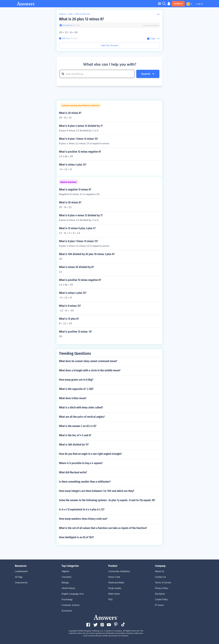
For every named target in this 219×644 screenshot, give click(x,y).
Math (71, 14)
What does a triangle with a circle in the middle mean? (90, 370)
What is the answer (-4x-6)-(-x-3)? (78, 426)
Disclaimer (160, 594)
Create (178, 4)
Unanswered (21, 583)
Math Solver (114, 594)
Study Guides (115, 588)
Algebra (65, 571)
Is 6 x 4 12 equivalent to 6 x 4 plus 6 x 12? (82, 509)
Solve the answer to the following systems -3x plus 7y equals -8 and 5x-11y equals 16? (107, 500)
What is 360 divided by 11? (74, 445)
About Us (160, 571)
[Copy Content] (151, 39)
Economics (67, 611)
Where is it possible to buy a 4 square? (81, 463)
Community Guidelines (119, 571)
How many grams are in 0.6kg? (76, 380)
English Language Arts (73, 594)
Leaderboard (21, 571)
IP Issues (159, 605)
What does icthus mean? (73, 398)
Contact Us (160, 577)
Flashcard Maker (116, 583)
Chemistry (67, 577)
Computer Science (71, 605)
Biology (65, 583)
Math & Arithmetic (83, 14)
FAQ (110, 599)
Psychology (67, 599)
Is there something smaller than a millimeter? (85, 482)
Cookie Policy (161, 599)
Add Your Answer (110, 45)
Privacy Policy (162, 588)
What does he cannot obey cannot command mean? (88, 361)
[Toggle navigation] (160, 4)
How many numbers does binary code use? (83, 519)
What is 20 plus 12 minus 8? (81, 19)
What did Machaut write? (73, 472)
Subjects (63, 14)
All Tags (19, 577)
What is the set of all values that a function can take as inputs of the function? (103, 528)
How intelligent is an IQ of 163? (76, 537)
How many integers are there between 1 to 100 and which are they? (97, 491)
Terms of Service (163, 583)
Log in (200, 4)
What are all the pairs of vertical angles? (82, 417)
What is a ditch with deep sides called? (81, 407)
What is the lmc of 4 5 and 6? (75, 435)
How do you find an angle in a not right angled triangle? (90, 454)
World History (68, 588)
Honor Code (114, 577)
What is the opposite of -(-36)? (76, 389)
